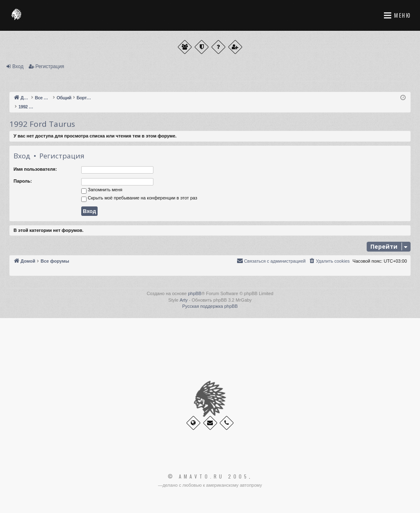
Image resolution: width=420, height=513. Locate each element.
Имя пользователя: (35, 169)
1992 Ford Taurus (42, 124)
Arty (184, 300)
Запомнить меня (102, 190)
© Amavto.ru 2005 (208, 476)
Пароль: (23, 181)
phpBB (195, 293)
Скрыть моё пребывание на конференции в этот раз (139, 199)
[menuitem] (329, 261)
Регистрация (50, 66)
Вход (18, 66)
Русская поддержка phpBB (210, 306)
